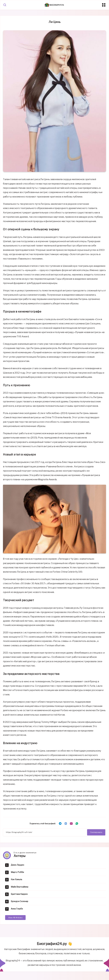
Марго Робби (17, 872)
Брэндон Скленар (19, 901)
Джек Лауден (17, 865)
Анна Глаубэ (17, 909)
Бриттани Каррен (19, 894)
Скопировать (96, 832)
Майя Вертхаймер (20, 887)
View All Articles (15, 918)
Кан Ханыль (17, 879)
